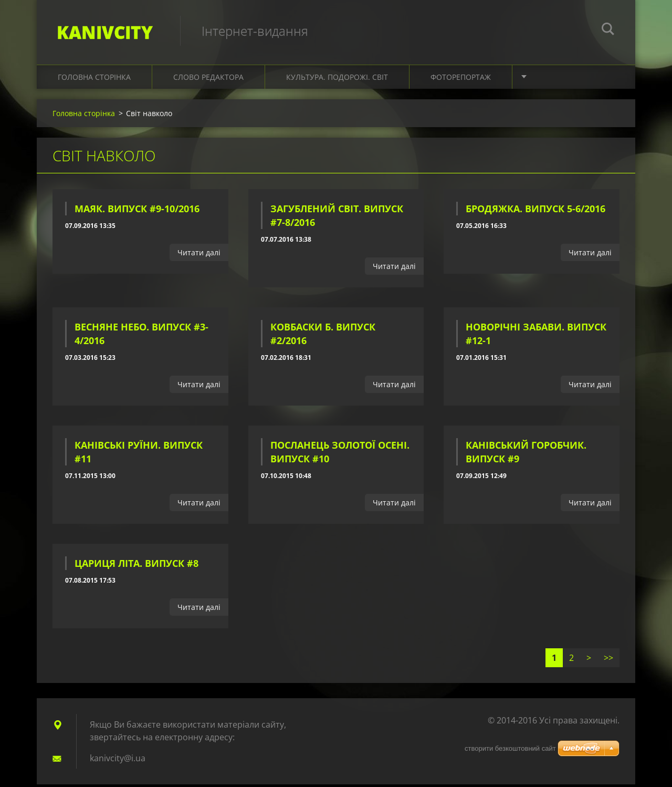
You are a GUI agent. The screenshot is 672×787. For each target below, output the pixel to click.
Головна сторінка (94, 80)
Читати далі (199, 256)
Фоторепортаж (461, 80)
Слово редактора (208, 80)
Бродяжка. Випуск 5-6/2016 (535, 212)
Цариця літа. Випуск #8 (136, 566)
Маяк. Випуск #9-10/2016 (137, 212)
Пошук (608, 30)
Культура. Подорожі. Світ (337, 80)
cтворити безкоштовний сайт (510, 748)
